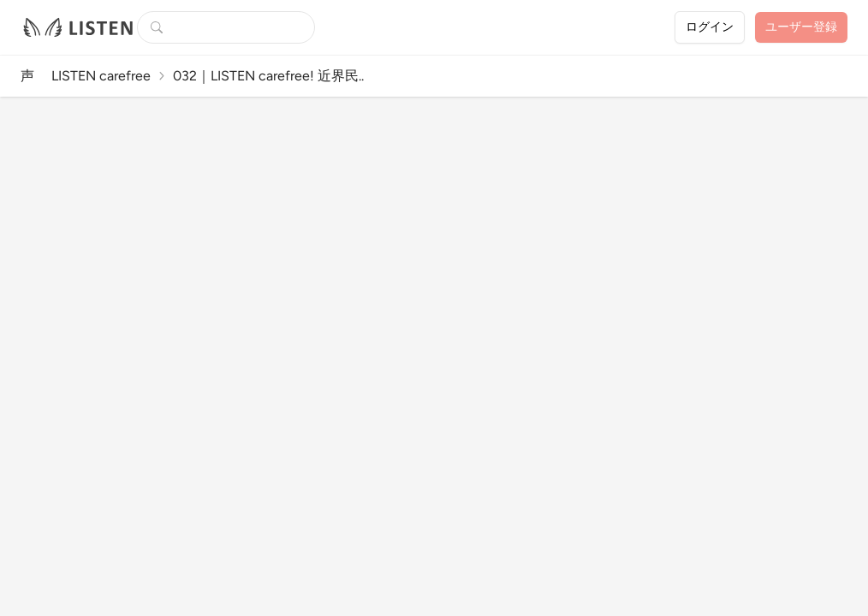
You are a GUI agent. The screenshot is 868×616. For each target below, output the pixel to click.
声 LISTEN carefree (86, 76)
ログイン (710, 27)
